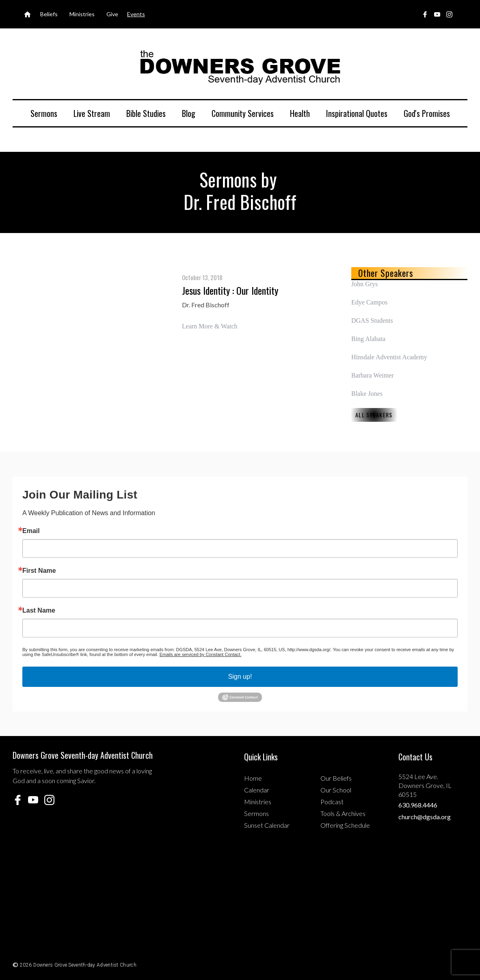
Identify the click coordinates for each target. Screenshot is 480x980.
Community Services (243, 113)
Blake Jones (367, 394)
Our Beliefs (336, 778)
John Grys (364, 284)
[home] (240, 67)
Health (300, 113)
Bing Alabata (368, 339)
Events (136, 14)
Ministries (258, 802)
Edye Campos (369, 302)
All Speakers (374, 415)
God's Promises (427, 113)
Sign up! (240, 677)
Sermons (44, 113)
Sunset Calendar (267, 825)
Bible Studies (146, 113)
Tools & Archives (343, 813)
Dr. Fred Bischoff (206, 305)
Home (253, 778)
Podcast (332, 802)
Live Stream (92, 113)
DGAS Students (372, 321)
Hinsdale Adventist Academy (389, 357)
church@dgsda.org (425, 817)
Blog (189, 113)
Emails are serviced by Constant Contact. (201, 654)
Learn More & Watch (210, 326)
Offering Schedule (345, 825)
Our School (336, 790)
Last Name (39, 611)
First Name (39, 571)
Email (31, 531)
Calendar (257, 790)
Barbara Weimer (373, 375)
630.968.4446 (418, 805)
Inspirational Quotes (357, 113)
